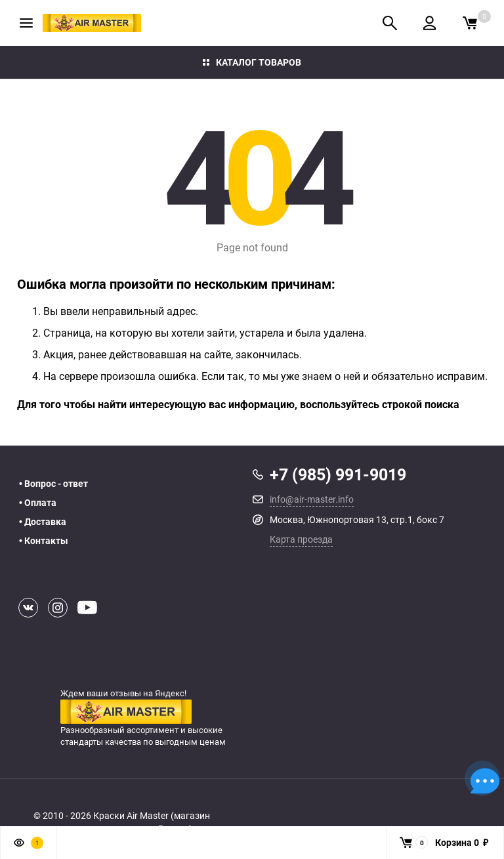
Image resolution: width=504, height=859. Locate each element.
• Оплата (38, 503)
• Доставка (43, 522)
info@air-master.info (312, 499)
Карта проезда (301, 539)
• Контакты (44, 541)
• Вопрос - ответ (53, 484)
